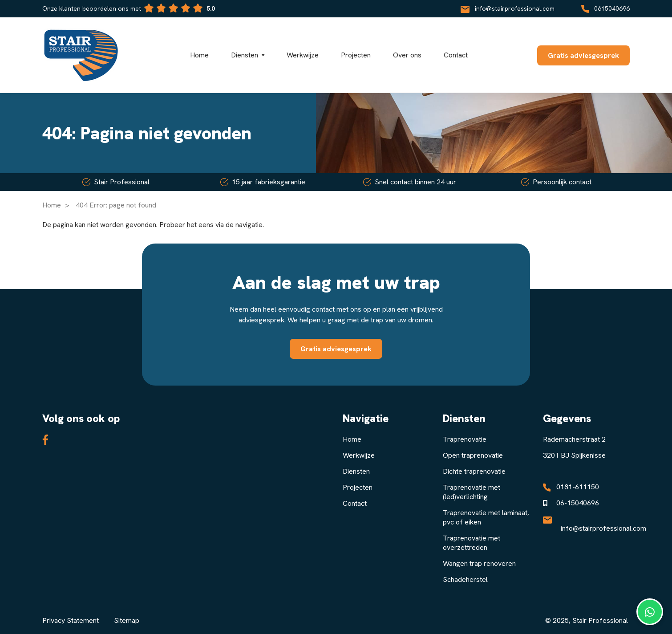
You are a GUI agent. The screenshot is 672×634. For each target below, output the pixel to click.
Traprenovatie (465, 439)
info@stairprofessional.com (508, 8)
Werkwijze (359, 455)
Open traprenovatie (473, 455)
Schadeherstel (465, 579)
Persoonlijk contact (556, 182)
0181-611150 (578, 487)
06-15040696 (578, 503)
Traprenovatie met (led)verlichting (472, 492)
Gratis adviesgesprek (583, 55)
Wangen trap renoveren (479, 563)
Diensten (356, 471)
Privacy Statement (71, 620)
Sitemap (127, 620)
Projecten (358, 487)
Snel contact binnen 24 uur (410, 182)
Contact (355, 503)
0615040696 (605, 8)
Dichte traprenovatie (474, 471)
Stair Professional (116, 182)
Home (52, 205)
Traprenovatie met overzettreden (472, 543)
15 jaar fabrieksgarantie (263, 182)
